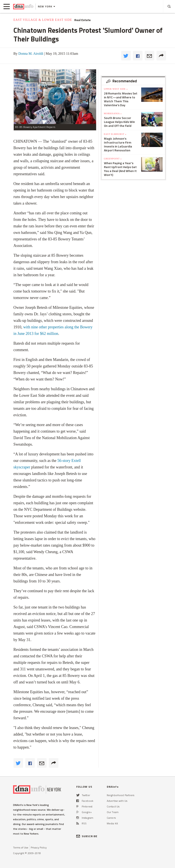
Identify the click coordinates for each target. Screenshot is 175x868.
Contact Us (113, 806)
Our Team (113, 812)
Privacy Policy (39, 847)
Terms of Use (21, 847)
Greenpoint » (113, 159)
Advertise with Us (117, 801)
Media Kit (112, 823)
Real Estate (82, 20)
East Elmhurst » (115, 134)
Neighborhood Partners (121, 795)
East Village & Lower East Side (43, 20)
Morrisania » (113, 113)
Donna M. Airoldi (31, 54)
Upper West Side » (116, 89)
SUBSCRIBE (87, 836)
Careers (111, 818)
